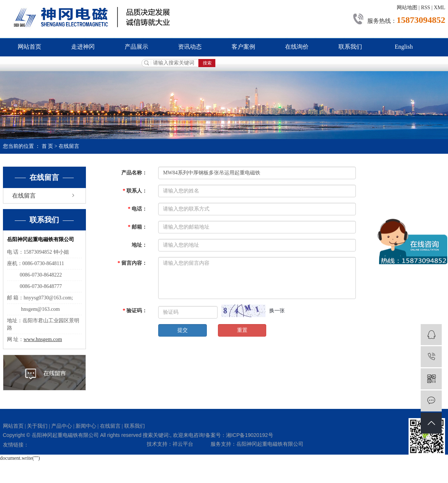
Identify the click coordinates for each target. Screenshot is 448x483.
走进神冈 (83, 47)
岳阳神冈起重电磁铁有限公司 (270, 444)
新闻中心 (86, 426)
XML (439, 8)
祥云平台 (183, 444)
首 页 (48, 146)
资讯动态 (190, 47)
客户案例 (243, 47)
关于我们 (37, 426)
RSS (426, 8)
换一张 (277, 311)
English (404, 47)
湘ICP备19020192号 (250, 435)
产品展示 (136, 47)
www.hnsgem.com (43, 339)
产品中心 (62, 426)
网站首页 (29, 47)
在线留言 (24, 196)
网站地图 (407, 8)
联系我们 (350, 47)
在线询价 (297, 47)
